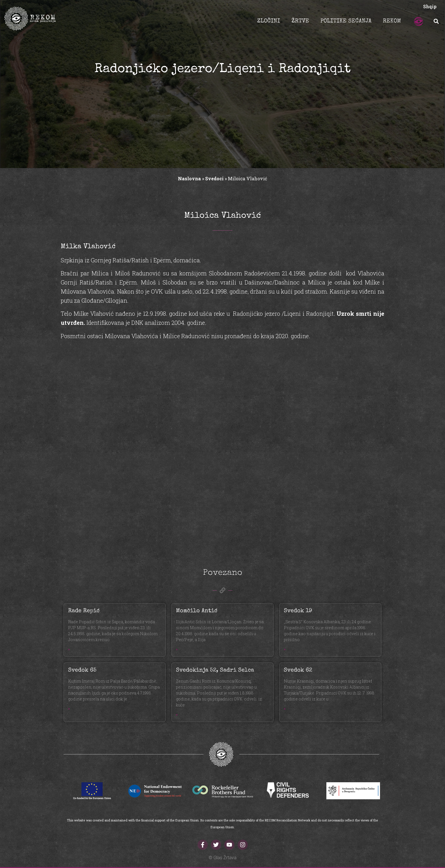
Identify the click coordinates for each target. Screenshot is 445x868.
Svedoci (214, 178)
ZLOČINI (269, 21)
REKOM (392, 21)
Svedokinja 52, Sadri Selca (215, 670)
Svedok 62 (298, 670)
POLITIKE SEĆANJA (346, 21)
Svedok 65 (82, 670)
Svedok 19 (298, 611)
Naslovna (189, 178)
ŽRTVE (300, 21)
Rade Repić (84, 611)
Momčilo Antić (197, 611)
